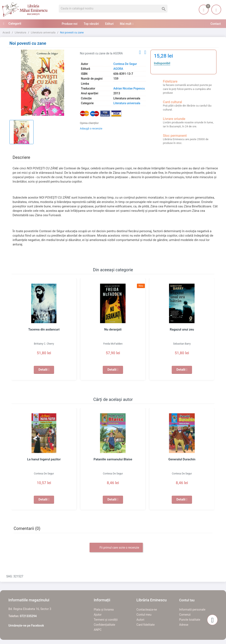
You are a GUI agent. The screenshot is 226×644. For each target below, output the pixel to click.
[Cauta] (113, 9)
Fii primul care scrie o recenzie (116, 548)
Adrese (184, 625)
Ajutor (98, 615)
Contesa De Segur (125, 64)
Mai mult (126, 24)
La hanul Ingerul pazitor (44, 459)
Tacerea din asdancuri (44, 329)
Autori (140, 620)
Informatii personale (192, 610)
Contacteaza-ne (147, 610)
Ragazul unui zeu (182, 329)
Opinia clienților (89, 123)
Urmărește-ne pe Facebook (26, 626)
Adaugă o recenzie (91, 128)
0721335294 (28, 616)
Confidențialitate (104, 625)
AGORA (118, 69)
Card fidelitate (146, 625)
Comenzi (185, 615)
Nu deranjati (113, 329)
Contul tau (187, 600)
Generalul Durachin (182, 459)
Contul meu (144, 615)
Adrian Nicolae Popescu (129, 88)
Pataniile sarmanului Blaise (113, 459)
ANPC (98, 630)
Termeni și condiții (106, 620)
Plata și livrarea (104, 610)
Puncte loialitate (190, 620)
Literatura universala (127, 103)
